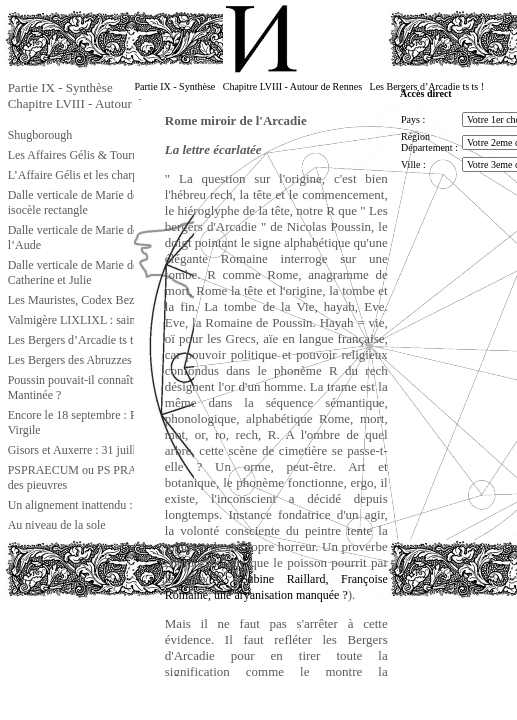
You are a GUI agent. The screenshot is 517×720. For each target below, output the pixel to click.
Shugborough (40, 135)
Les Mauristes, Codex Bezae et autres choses (116, 300)
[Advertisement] (105, 644)
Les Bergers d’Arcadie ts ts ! (76, 340)
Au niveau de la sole (57, 525)
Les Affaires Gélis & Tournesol (83, 155)
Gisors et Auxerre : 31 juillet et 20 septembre (116, 450)
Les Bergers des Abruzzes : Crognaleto (101, 360)
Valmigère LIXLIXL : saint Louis (89, 320)
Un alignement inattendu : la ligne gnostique (114, 505)
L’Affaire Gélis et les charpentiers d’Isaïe (107, 175)
